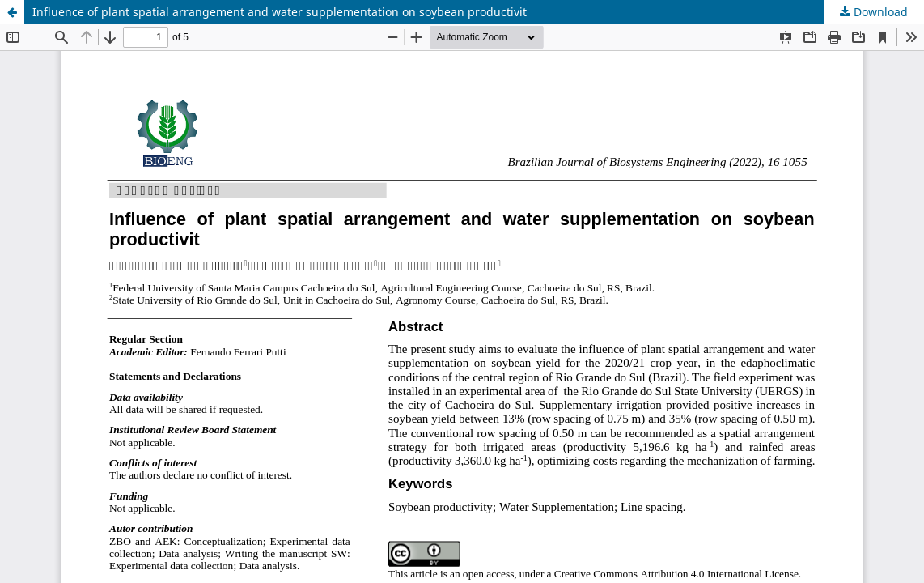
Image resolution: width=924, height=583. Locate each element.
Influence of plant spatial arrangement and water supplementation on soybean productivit (280, 12)
